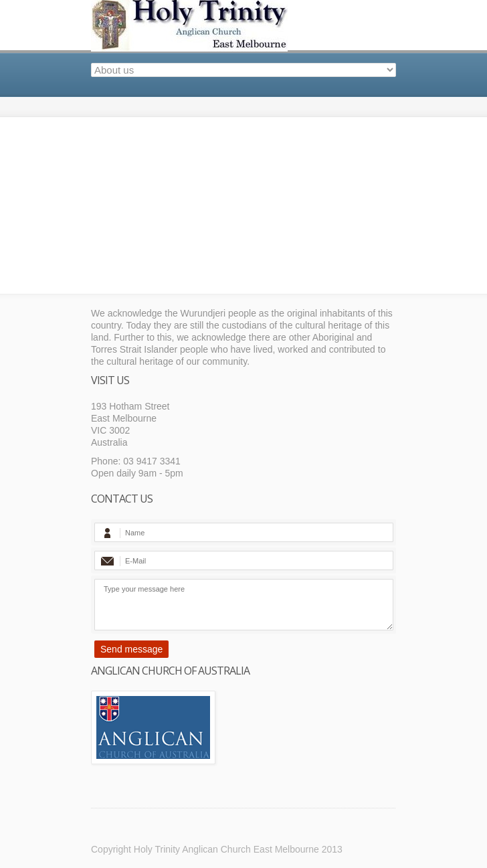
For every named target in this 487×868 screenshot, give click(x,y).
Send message (131, 649)
